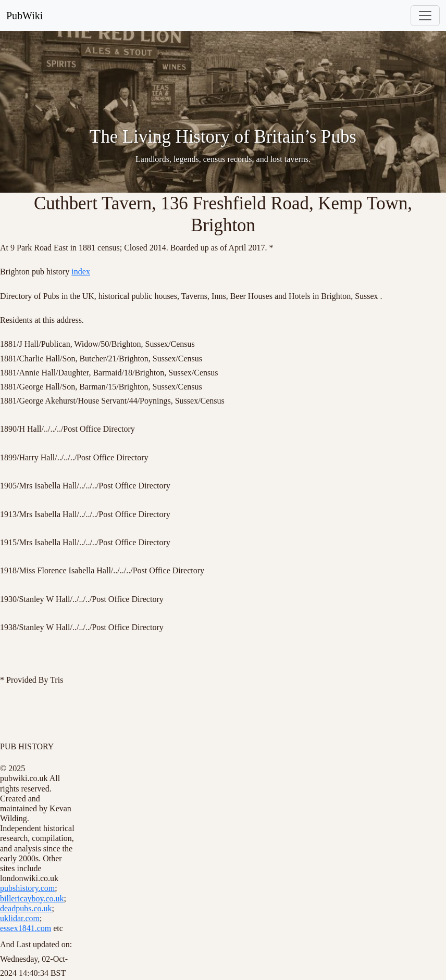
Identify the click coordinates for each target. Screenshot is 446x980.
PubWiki (24, 16)
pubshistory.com (27, 888)
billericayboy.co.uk (32, 899)
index (81, 272)
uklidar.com (20, 918)
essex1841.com (26, 928)
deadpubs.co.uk (26, 908)
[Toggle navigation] (425, 16)
